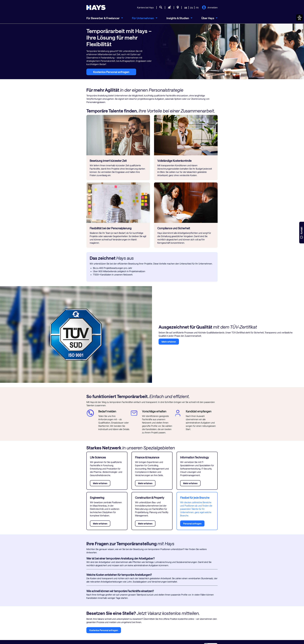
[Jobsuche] (161, 8)
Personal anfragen (192, 524)
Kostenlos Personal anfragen (111, 72)
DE (186, 8)
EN (192, 8)
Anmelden (210, 8)
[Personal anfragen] (169, 8)
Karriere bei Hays (145, 7)
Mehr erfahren (169, 342)
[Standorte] (178, 8)
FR (197, 8)
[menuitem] (105, 18)
